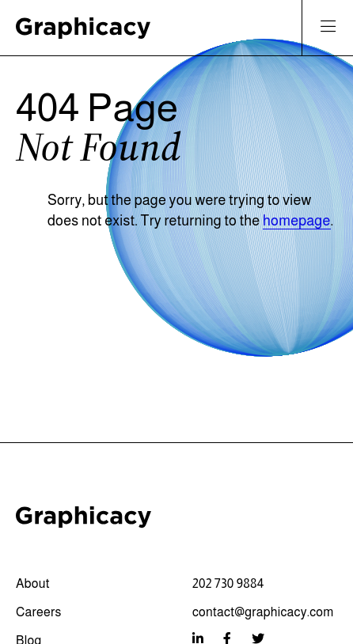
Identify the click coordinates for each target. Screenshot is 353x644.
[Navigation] (328, 28)
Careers (39, 612)
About (33, 583)
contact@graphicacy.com (263, 612)
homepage (297, 221)
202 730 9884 (228, 583)
